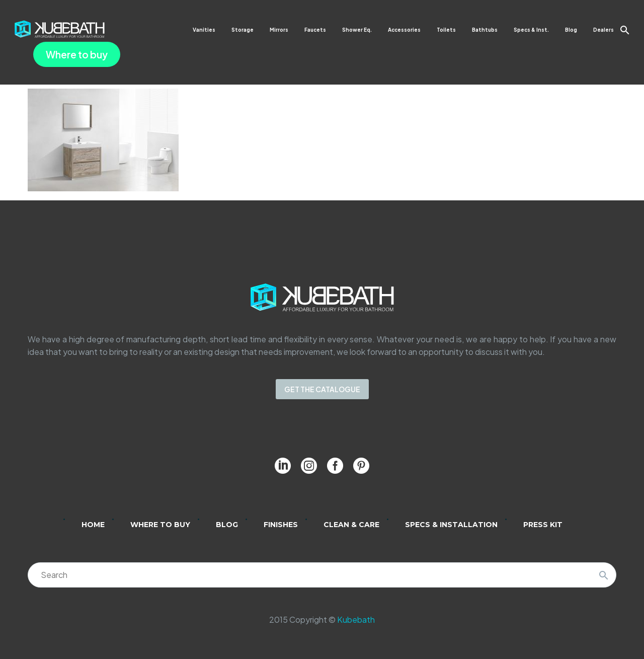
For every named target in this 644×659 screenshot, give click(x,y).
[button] (625, 30)
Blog (571, 30)
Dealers (603, 30)
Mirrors (279, 30)
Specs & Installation (451, 525)
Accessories (404, 30)
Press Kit (543, 525)
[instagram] (309, 466)
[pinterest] (361, 466)
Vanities (204, 30)
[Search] (322, 575)
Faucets (315, 30)
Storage (243, 30)
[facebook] (335, 466)
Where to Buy (160, 525)
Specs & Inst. (531, 30)
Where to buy (77, 54)
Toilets (446, 30)
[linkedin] (283, 466)
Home (93, 525)
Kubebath (356, 619)
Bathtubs (485, 30)
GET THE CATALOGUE (322, 389)
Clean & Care (351, 525)
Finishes (281, 525)
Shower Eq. (357, 30)
